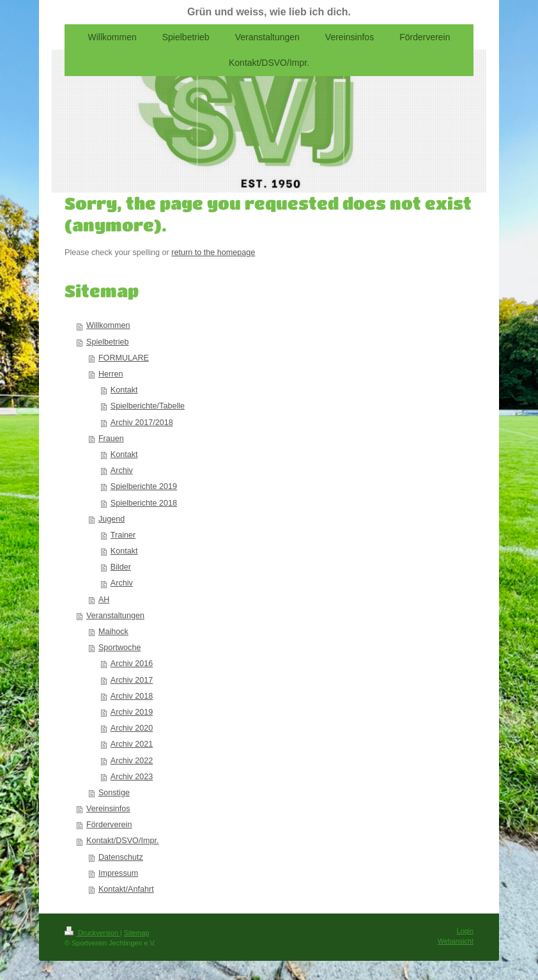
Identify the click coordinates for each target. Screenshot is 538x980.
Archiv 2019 (132, 712)
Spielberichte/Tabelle (148, 406)
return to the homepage (213, 253)
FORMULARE (124, 358)
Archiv (122, 471)
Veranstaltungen (115, 616)
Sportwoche (120, 648)
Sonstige (114, 793)
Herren (111, 374)
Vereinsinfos (108, 809)
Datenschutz (121, 857)
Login (465, 931)
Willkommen (108, 325)
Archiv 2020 (132, 728)
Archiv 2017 (132, 680)
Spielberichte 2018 (144, 503)
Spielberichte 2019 (144, 486)
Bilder (121, 567)
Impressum (118, 873)
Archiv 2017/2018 (142, 423)
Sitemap (137, 933)
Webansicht (456, 941)
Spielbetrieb (108, 342)
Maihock (113, 632)
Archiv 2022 (132, 761)
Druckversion (92, 933)
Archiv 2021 (132, 744)
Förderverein (109, 825)
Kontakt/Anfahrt (126, 889)
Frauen (111, 439)
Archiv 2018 (132, 696)
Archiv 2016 (132, 664)
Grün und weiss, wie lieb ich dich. (269, 12)
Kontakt (124, 390)
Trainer (123, 535)
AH (104, 600)
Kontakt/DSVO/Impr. (122, 841)
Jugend (111, 519)
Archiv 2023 (132, 777)
